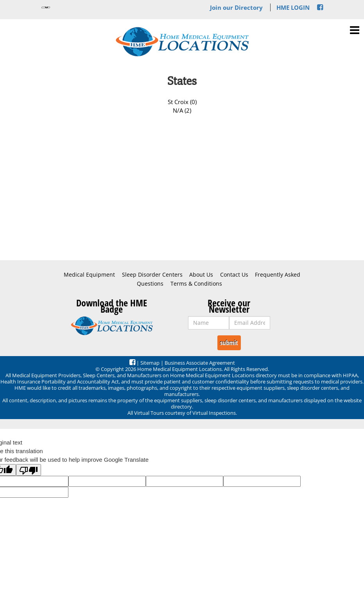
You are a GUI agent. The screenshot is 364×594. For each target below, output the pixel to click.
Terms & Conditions (196, 284)
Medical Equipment (89, 275)
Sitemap (150, 363)
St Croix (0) (182, 102)
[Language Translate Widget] (46, 7)
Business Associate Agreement (200, 363)
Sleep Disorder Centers (152, 275)
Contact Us (234, 275)
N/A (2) (182, 110)
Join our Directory (236, 7)
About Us (201, 275)
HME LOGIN (293, 7)
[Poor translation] (29, 470)
